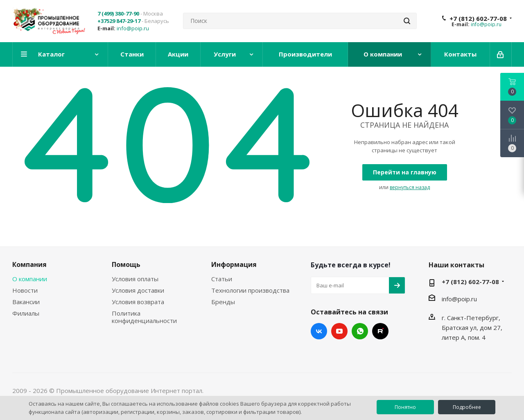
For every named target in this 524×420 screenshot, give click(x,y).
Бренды (223, 302)
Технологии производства (250, 290)
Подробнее (467, 407)
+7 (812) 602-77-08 (478, 18)
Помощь (126, 264)
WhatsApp (360, 331)
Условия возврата (138, 302)
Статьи (222, 279)
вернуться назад (410, 187)
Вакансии (26, 302)
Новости (25, 290)
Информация (234, 264)
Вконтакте (319, 331)
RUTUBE (380, 331)
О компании (30, 279)
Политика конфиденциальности (144, 317)
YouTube (339, 331)
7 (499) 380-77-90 (118, 14)
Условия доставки (138, 290)
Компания (29, 264)
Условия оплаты (135, 279)
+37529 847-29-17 (119, 21)
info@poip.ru (133, 28)
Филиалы (26, 313)
